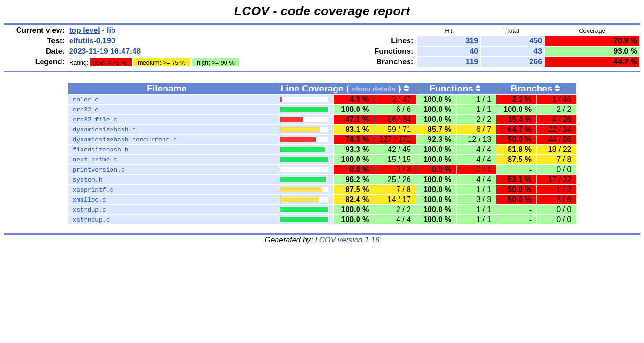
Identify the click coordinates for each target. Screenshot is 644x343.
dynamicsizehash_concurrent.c (125, 140)
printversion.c (99, 170)
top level (85, 30)
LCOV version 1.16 (347, 240)
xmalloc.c (90, 200)
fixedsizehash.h (101, 150)
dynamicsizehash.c (105, 130)
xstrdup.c (90, 210)
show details (374, 89)
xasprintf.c (93, 190)
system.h (88, 180)
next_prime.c (95, 160)
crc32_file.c (95, 120)
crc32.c (86, 110)
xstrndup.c (92, 220)
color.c (86, 100)
